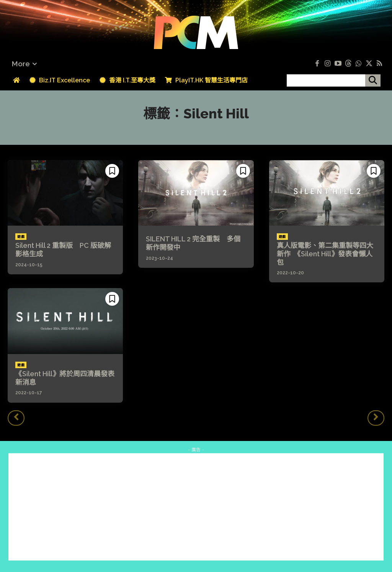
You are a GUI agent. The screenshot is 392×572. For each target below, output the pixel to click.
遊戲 (21, 237)
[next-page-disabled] (376, 418)
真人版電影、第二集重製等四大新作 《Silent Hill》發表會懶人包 (325, 254)
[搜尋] (373, 80)
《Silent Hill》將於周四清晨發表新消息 (65, 378)
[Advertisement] (196, 507)
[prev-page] (16, 418)
